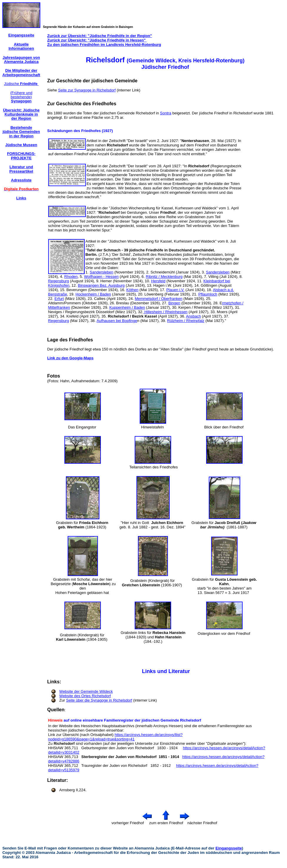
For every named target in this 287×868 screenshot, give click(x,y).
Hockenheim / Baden (93, 294)
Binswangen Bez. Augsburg (101, 285)
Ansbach (194, 316)
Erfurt (59, 299)
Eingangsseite (229, 848)
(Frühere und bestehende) (21, 97)
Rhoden (71, 277)
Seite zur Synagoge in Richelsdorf (87, 90)
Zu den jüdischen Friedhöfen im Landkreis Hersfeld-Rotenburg (104, 45)
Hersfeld (158, 281)
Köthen (132, 290)
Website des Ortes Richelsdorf (85, 696)
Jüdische (21, 84)
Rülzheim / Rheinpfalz (186, 321)
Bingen (174, 303)
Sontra (166, 113)
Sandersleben (101, 272)
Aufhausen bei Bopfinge (117, 321)
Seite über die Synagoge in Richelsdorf (99, 700)
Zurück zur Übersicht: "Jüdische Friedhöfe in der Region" (100, 36)
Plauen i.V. (175, 290)
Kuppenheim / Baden (127, 307)
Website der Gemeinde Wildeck (86, 691)
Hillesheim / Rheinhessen (165, 312)
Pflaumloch (208, 294)
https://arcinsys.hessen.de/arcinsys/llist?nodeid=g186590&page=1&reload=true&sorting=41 (115, 737)
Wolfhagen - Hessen (101, 277)
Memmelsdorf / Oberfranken (158, 299)
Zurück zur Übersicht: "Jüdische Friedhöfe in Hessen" (97, 40)
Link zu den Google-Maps (70, 358)
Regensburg (59, 281)
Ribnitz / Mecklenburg (164, 277)
